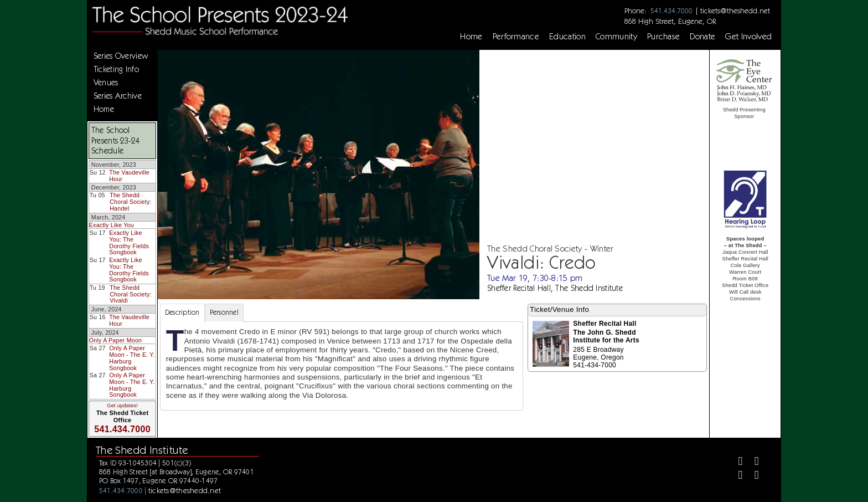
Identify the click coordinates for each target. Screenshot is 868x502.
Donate (702, 37)
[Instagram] (736, 476)
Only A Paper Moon (115, 340)
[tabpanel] (342, 366)
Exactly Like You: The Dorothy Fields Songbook (129, 242)
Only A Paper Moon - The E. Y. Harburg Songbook (132, 358)
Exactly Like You (112, 225)
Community (616, 37)
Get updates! (122, 406)
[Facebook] (736, 462)
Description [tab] (182, 312)
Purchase (664, 37)
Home (471, 37)
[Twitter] (752, 462)
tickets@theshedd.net (735, 11)
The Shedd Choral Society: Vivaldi (130, 294)
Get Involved (748, 37)
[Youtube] (752, 476)
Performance (516, 37)
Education (567, 37)
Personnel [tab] (224, 312)
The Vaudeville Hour (129, 176)
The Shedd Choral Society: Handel (130, 201)
